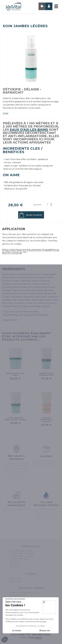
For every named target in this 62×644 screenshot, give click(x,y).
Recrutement (16, 578)
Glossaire (13, 564)
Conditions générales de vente (23, 592)
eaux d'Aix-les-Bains (29, 130)
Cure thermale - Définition (21, 556)
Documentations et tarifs (21, 551)
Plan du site (15, 567)
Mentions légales (17, 595)
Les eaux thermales (18, 559)
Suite (6, 113)
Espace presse (16, 581)
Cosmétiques (15, 561)
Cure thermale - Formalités (22, 553)
